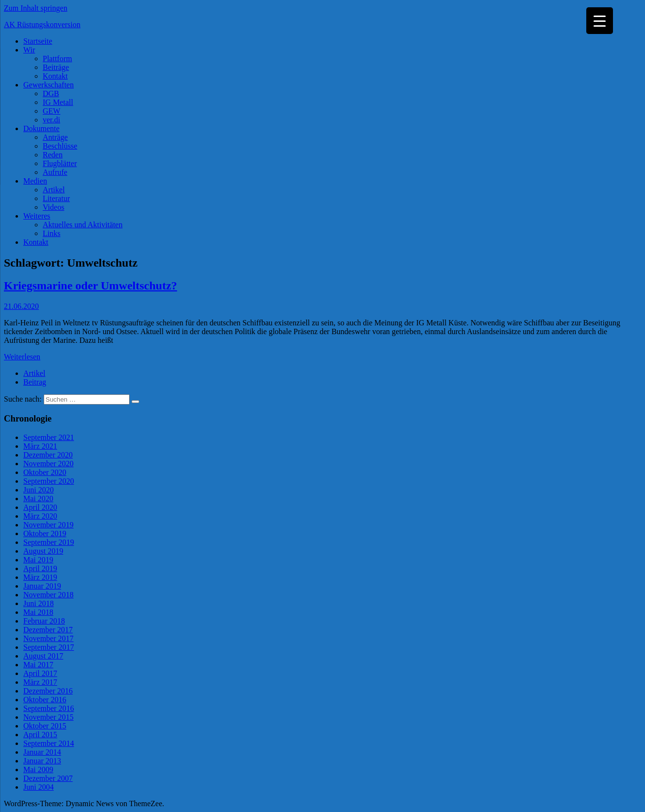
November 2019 (49, 525)
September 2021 (49, 437)
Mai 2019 (38, 560)
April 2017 (40, 673)
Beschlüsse (60, 146)
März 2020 (40, 516)
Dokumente (41, 128)
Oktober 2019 (45, 533)
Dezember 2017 (48, 630)
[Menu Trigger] (600, 21)
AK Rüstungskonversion (42, 25)
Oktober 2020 (45, 472)
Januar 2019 (42, 586)
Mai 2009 (38, 770)
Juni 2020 (39, 490)
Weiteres (37, 216)
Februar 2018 (44, 621)
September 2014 (49, 743)
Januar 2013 (42, 761)
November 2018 (49, 595)
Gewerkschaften (49, 85)
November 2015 (49, 717)
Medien (35, 181)
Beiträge (56, 67)
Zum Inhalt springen (36, 8)
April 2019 (40, 568)
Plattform (57, 59)
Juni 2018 (39, 603)
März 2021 (40, 446)
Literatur (56, 198)
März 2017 (40, 682)
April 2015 (40, 735)
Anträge (55, 137)
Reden (53, 155)
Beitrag (35, 382)
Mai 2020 (38, 499)
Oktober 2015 (45, 726)
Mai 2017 (38, 665)
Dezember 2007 (48, 778)
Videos (53, 207)
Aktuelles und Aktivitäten (83, 225)
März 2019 (40, 577)
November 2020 (49, 464)
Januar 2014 (42, 752)
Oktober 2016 (45, 700)
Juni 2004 (39, 787)
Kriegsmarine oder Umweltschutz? (91, 286)
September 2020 (49, 481)
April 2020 (40, 507)
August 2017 (43, 656)
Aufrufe (55, 172)
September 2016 (49, 708)
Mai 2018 (38, 612)
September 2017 (49, 647)
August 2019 (43, 551)
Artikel (54, 190)
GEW (51, 111)
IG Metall (58, 102)
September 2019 (49, 542)
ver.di (51, 120)
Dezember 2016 (48, 691)
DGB (51, 93)
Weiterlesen (22, 357)
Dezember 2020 (48, 455)
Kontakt (55, 76)
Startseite (38, 41)
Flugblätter (60, 163)
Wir (29, 50)
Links (51, 233)
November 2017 (49, 638)
